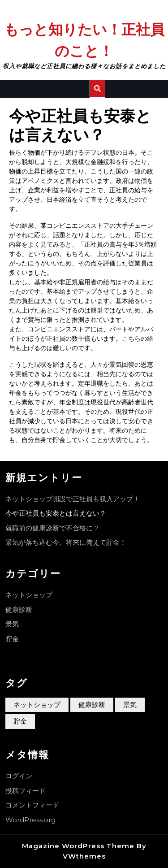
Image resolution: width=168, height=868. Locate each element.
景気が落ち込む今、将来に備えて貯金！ (66, 542)
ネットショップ (29, 595)
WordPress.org (30, 820)
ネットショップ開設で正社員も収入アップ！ (73, 499)
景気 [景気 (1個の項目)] (130, 705)
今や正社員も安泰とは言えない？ (56, 513)
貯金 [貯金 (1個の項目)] (20, 721)
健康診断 (19, 610)
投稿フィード (26, 791)
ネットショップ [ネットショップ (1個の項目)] (37, 705)
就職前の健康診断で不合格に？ (52, 528)
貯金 (12, 639)
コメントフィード (32, 805)
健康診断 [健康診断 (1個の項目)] (92, 705)
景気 (12, 624)
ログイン (19, 776)
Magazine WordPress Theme (78, 846)
